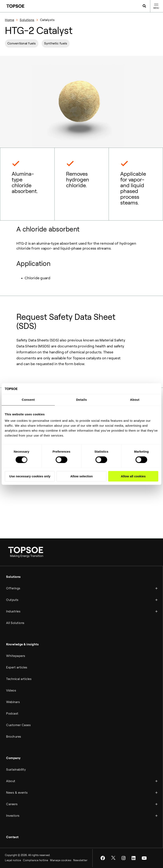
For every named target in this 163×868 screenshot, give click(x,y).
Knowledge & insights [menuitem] (22, 644)
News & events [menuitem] (17, 793)
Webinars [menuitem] (13, 702)
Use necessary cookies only (30, 476)
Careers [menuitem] (12, 804)
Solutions (27, 20)
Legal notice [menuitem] (13, 860)
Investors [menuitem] (13, 816)
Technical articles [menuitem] (19, 679)
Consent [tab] (28, 400)
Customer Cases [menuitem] (18, 725)
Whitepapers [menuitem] (16, 656)
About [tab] (135, 400)
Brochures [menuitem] (14, 737)
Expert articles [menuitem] (17, 667)
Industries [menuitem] (13, 611)
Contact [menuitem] (12, 837)
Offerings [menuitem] (13, 588)
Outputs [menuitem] (12, 600)
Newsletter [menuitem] (80, 860)
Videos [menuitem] (11, 690)
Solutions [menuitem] (13, 577)
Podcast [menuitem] (12, 714)
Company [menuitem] (13, 758)
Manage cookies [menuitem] (61, 860)
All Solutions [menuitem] (15, 623)
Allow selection (81, 476)
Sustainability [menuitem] (16, 770)
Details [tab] (82, 400)
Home (10, 20)
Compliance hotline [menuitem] (36, 860)
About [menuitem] (11, 781)
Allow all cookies (133, 476)
